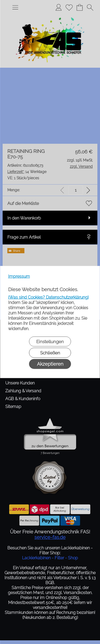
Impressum (19, 276)
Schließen (50, 353)
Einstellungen (50, 342)
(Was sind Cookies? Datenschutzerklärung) (48, 297)
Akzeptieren (50, 364)
